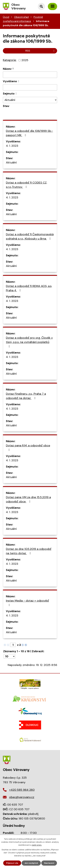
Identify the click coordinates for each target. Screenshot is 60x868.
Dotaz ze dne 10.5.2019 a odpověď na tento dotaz (29, 551)
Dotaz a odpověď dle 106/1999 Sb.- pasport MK (29, 133)
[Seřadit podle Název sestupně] (13, 69)
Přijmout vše (12, 863)
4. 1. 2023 (12, 146)
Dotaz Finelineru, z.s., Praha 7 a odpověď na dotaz (26, 396)
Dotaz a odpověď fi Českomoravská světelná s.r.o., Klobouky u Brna (30, 236)
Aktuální (11, 162)
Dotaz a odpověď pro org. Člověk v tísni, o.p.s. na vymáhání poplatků (29, 342)
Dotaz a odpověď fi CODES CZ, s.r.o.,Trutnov (26, 185)
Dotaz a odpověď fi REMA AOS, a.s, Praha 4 (29, 288)
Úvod (6, 17)
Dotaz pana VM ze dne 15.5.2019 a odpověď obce (28, 499)
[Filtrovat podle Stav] (30, 100)
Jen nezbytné (31, 863)
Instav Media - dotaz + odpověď (27, 603)
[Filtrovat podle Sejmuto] (30, 87)
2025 (25, 60)
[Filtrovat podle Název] (30, 75)
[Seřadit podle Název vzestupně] (13, 68)
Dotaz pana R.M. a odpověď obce (28, 447)
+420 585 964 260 (22, 790)
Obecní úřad (21, 17)
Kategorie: (10, 60)
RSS (40, 51)
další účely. (37, 845)
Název (7, 69)
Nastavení (49, 863)
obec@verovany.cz (22, 797)
